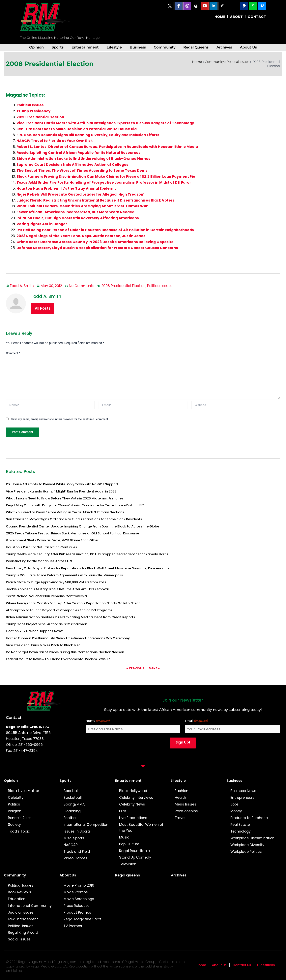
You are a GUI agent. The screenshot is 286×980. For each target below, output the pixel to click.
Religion (15, 811)
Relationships (186, 811)
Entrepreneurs (242, 798)
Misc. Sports (74, 838)
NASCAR (71, 845)
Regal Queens (196, 47)
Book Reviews (20, 892)
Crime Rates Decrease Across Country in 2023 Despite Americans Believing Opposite (95, 242)
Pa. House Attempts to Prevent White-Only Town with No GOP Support (62, 484)
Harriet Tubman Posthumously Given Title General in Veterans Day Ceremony (68, 638)
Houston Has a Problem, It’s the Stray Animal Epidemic (67, 188)
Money (236, 811)
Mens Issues (186, 804)
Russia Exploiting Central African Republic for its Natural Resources (78, 153)
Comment (13, 353)
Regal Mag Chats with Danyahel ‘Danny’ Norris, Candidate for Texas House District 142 (75, 505)
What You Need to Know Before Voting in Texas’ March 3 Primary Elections (65, 512)
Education (17, 899)
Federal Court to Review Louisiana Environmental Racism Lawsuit (58, 659)
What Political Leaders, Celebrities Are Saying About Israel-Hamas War (82, 206)
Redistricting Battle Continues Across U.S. (39, 561)
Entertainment (85, 47)
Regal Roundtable (134, 851)
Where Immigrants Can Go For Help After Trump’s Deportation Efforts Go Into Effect (73, 603)
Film (123, 811)
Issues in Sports (77, 831)
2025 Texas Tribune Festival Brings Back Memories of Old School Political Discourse (72, 533)
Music (124, 837)
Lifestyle (114, 47)
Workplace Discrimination (252, 838)
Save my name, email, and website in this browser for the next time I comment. (60, 419)
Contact (14, 717)
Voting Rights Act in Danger (42, 224)
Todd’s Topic (19, 831)
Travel (180, 818)
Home (197, 62)
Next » (154, 668)
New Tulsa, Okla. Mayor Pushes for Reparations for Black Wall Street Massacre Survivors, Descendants (88, 568)
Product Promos (77, 912)
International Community (30, 906)
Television (128, 864)
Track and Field (77, 852)
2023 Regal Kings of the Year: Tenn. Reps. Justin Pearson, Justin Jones (81, 236)
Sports (58, 47)
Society (14, 825)
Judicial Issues (21, 912)
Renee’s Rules (20, 818)
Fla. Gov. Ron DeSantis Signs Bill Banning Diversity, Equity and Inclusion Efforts (88, 135)
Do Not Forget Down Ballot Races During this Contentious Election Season (65, 652)
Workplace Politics (246, 852)
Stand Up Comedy (135, 857)
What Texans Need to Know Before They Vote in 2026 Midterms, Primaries (65, 498)
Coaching (72, 811)
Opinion (36, 47)
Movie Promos (76, 892)
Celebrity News (132, 804)
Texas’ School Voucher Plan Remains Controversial (47, 596)
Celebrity (16, 798)
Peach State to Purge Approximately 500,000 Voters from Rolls (56, 582)
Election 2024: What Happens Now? (34, 631)
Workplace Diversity (247, 845)
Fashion (182, 791)
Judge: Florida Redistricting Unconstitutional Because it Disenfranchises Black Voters (95, 200)
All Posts (43, 308)
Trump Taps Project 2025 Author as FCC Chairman (47, 624)
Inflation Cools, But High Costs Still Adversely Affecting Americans (78, 218)
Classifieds (266, 965)
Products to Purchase (249, 818)
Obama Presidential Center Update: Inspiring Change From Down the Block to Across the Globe (83, 526)
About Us (248, 47)
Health (180, 798)
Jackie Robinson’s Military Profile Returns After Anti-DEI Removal (57, 589)
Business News (243, 791)
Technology (241, 831)
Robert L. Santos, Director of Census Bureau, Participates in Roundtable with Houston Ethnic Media (107, 147)
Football (70, 818)
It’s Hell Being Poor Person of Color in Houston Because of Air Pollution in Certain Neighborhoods (105, 230)
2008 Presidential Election (123, 286)
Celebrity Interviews (136, 798)
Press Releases (77, 906)
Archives (224, 47)
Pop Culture (129, 844)
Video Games (75, 858)
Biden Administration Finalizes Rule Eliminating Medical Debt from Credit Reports (71, 617)
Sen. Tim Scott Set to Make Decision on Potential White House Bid (77, 129)
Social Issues (19, 939)
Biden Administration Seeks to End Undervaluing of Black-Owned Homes (83, 159)
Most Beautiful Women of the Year (141, 828)
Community (165, 47)
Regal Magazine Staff (82, 919)
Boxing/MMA (74, 804)
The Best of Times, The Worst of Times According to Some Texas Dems (82, 171)
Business (138, 47)
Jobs (235, 804)
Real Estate (240, 825)
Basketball (73, 798)
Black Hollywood (133, 791)
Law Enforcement (23, 919)
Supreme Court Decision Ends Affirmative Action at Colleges (72, 165)
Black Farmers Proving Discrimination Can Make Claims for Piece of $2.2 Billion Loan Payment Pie (106, 176)
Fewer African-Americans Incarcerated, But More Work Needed (75, 212)
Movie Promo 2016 (79, 885)
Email (196, 721)
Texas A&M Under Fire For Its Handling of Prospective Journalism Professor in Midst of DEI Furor (104, 182)
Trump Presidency (33, 111)
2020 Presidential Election (40, 117)
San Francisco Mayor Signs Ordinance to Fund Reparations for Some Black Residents (74, 519)
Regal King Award (23, 933)
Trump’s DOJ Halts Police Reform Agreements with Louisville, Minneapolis (64, 575)
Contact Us (242, 965)
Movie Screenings (79, 899)
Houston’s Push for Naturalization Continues (42, 547)
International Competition (86, 825)
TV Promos (73, 926)
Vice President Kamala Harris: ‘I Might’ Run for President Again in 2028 (61, 491)
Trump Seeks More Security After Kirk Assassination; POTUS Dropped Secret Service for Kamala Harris (87, 554)
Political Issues (238, 62)
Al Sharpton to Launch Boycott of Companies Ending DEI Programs (59, 610)
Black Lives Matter (24, 791)
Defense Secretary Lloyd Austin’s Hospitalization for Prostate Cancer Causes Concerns (97, 248)
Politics (14, 804)
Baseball (71, 791)
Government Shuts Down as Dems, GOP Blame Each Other (52, 540)
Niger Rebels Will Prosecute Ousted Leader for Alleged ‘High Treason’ (80, 194)
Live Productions (133, 818)
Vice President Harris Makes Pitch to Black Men (43, 645)
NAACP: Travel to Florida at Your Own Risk (55, 141)
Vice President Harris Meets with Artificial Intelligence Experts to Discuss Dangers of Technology (105, 123)
